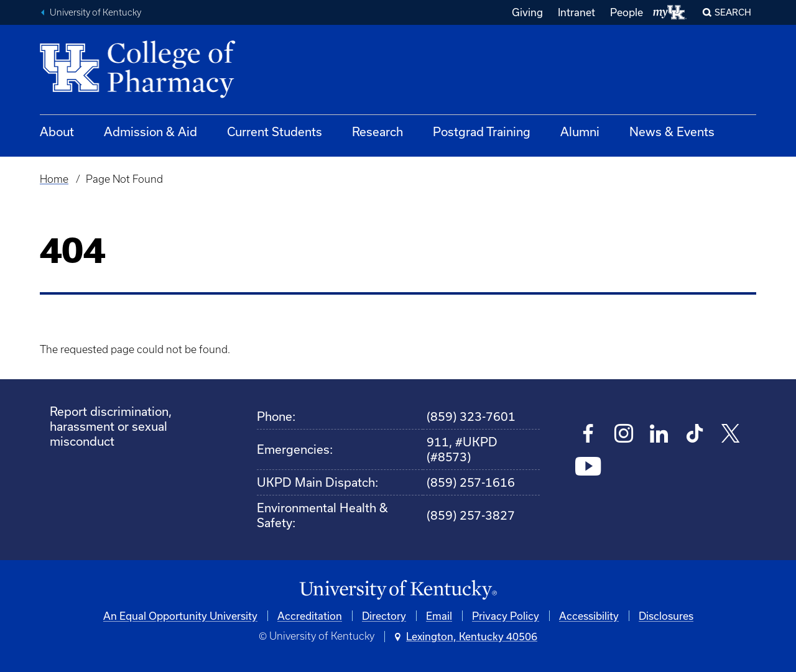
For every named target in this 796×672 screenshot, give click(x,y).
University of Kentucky (95, 12)
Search (733, 12)
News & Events (672, 131)
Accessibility (589, 616)
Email (439, 616)
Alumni (580, 131)
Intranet (576, 12)
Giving (527, 12)
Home (54, 179)
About (57, 131)
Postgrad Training (482, 131)
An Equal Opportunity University (180, 616)
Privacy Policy (506, 616)
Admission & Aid (150, 131)
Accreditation (310, 616)
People (627, 12)
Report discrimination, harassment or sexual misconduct (111, 426)
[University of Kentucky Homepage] (398, 590)
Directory (384, 616)
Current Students (275, 131)
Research (377, 131)
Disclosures (666, 616)
